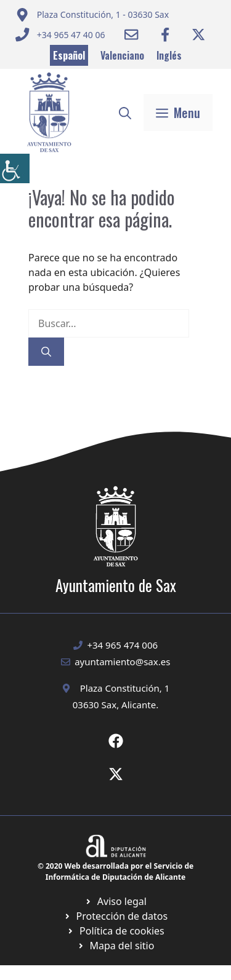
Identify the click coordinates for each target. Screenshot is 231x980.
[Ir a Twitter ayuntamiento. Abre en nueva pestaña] (198, 34)
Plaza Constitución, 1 (125, 688)
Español (69, 55)
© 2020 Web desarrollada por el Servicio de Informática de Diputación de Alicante (115, 871)
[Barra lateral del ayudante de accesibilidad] (15, 168)
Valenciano (122, 55)
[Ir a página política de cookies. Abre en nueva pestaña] (115, 916)
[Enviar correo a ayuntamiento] (92, 15)
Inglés (169, 55)
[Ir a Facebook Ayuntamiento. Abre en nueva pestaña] (165, 34)
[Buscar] (46, 352)
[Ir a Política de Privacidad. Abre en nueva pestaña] (115, 901)
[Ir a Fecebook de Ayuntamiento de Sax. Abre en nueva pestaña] (116, 741)
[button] (125, 113)
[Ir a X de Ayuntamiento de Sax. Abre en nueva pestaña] (116, 774)
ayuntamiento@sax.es (122, 662)
